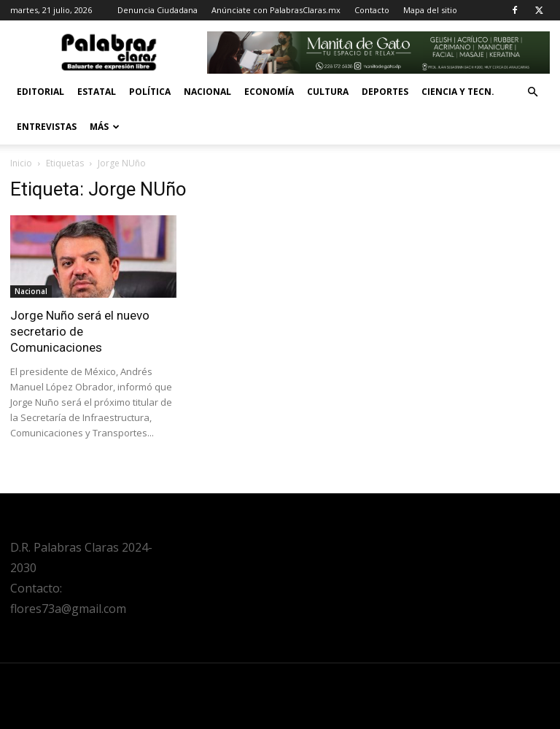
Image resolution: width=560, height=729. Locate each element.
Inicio (21, 163)
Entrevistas (47, 127)
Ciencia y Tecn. (458, 92)
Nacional (207, 92)
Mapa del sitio (430, 10)
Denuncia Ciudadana (157, 10)
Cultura (328, 92)
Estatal (97, 92)
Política (150, 92)
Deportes (385, 92)
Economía (269, 92)
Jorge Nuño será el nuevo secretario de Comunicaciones (80, 331)
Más (105, 127)
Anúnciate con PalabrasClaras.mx (276, 10)
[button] (532, 92)
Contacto (372, 10)
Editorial (40, 92)
